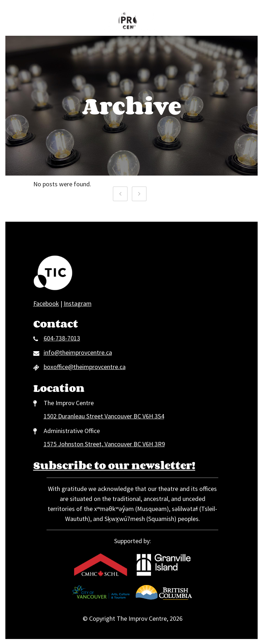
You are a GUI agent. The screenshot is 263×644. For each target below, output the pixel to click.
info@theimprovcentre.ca (78, 352)
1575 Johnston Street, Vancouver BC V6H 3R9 (104, 444)
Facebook (46, 303)
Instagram (78, 303)
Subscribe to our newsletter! (114, 465)
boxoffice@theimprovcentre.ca (85, 367)
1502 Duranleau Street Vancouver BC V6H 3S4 (104, 416)
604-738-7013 (62, 338)
